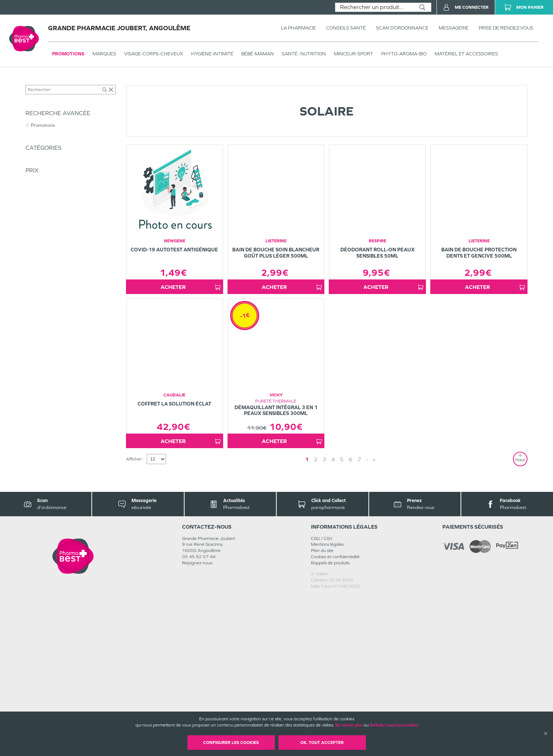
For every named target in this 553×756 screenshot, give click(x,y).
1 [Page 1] (307, 619)
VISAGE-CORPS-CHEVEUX (154, 54)
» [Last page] (374, 619)
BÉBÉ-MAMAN (258, 54)
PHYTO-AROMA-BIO (404, 54)
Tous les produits (42, 83)
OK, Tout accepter (322, 743)
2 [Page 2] (316, 619)
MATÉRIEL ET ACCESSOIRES (466, 54)
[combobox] (374, 7)
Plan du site (322, 711)
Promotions (68, 54)
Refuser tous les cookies (394, 725)
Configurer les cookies (231, 743)
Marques (104, 54)
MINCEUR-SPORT (353, 54)
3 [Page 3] (324, 619)
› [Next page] (367, 619)
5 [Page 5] (342, 619)
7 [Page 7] (359, 619)
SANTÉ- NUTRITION (304, 54)
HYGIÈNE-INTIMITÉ (212, 54)
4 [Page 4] (333, 619)
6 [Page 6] (351, 619)
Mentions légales (327, 705)
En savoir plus (349, 725)
